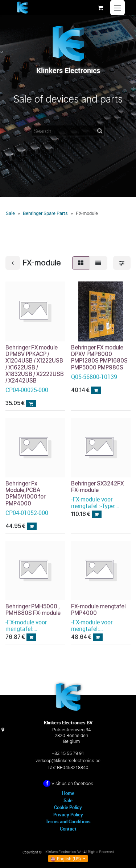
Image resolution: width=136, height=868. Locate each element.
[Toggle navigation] (118, 8)
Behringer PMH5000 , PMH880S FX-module (33, 610)
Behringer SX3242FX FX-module (97, 487)
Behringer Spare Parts (45, 213)
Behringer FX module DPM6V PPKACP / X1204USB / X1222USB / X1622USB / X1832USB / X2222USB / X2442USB (35, 364)
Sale (10, 213)
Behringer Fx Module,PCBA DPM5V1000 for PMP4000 (25, 493)
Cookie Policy (68, 807)
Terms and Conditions (68, 821)
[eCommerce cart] (100, 8)
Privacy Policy (68, 815)
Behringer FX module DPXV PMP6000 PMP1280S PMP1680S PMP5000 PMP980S (99, 357)
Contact (68, 829)
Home (68, 793)
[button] (31, 404)
